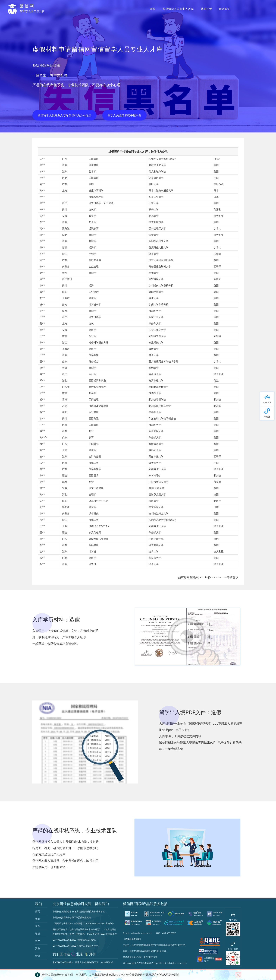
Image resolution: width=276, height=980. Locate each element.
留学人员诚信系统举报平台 (124, 115)
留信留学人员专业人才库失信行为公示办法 (64, 115)
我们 (37, 919)
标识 (37, 956)
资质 (37, 948)
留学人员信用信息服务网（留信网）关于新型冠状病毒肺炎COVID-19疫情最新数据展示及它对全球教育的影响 (110, 975)
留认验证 (225, 9)
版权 (37, 933)
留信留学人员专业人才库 (178, 9)
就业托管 (206, 9)
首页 (153, 9)
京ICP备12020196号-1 (63, 962)
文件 (37, 941)
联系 (37, 926)
